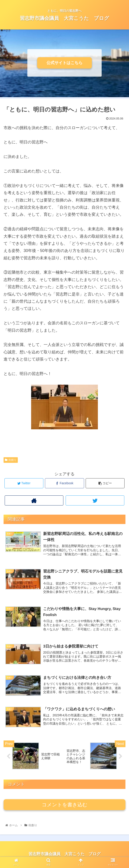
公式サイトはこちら (64, 63)
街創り (11, 460)
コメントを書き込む (65, 806)
